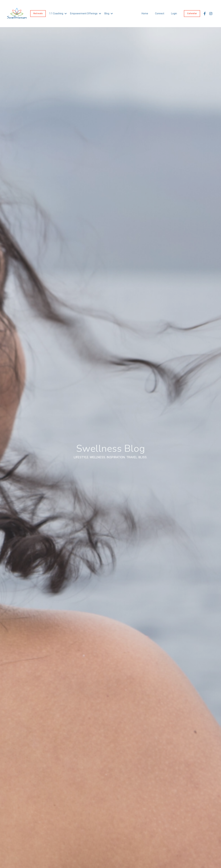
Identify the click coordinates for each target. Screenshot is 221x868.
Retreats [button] (38, 13)
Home (145, 13)
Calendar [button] (192, 13)
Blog (109, 13)
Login (174, 13)
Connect (160, 13)
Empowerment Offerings (86, 13)
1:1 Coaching (58, 13)
